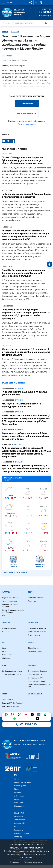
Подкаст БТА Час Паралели (12, 703)
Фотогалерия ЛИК (36, 678)
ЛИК (3, 642)
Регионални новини (9, 601)
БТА (16, 775)
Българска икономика (37, 632)
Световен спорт (35, 648)
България (6, 592)
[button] (31, 3)
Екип (16, 827)
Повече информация (34, 862)
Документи (19, 796)
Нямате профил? (45, 16)
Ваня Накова (7, 56)
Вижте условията (27, 124)
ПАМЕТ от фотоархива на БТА (39, 686)
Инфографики (35, 694)
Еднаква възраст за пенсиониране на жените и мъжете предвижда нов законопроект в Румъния (23, 273)
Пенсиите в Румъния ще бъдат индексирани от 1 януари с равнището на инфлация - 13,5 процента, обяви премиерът (26, 314)
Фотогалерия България (38, 671)
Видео (5, 694)
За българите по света (11, 675)
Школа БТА (19, 803)
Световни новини (35, 598)
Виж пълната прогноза (15, 573)
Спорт (31, 642)
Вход (47, 12)
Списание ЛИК (20, 823)
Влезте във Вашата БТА (27, 113)
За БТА (17, 779)
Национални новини (10, 598)
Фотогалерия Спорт (37, 681)
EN (36, 2)
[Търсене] (46, 23)
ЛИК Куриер (6, 658)
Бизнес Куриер (34, 635)
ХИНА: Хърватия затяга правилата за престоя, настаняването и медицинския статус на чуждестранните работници (26, 468)
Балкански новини (9, 628)
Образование (7, 655)
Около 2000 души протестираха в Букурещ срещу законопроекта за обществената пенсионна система (22, 160)
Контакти (19, 830)
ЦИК (3, 616)
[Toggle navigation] (7, 2)
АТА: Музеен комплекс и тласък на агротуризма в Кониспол (22, 405)
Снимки (32, 665)
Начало (5, 32)
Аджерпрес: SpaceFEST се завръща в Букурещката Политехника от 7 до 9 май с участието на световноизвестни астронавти (26, 452)
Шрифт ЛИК (19, 813)
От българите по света (12, 671)
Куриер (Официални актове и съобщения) (13, 611)
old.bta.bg (18, 837)
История (18, 793)
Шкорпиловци (20, 806)
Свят (30, 592)
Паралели (32, 601)
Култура (5, 648)
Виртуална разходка (23, 782)
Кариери (18, 799)
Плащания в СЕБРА (22, 833)
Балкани (15, 32)
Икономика (34, 623)
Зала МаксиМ (20, 820)
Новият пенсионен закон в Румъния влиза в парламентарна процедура (26, 195)
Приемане (14, 862)
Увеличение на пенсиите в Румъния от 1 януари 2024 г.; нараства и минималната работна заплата (26, 352)
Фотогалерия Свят (36, 675)
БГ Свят (5, 665)
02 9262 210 (28, 724)
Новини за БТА (20, 786)
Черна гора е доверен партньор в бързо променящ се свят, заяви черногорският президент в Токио (26, 436)
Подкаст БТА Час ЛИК (10, 707)
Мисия (17, 789)
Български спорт (35, 651)
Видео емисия (7, 700)
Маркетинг (19, 816)
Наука (4, 651)
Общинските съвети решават (10, 606)
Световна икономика (37, 628)
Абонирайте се (27, 103)
